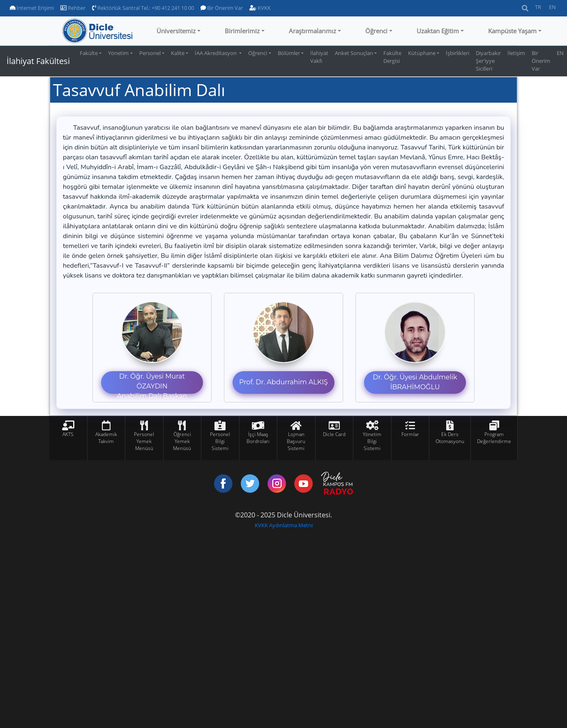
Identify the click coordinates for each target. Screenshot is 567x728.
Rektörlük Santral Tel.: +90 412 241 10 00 (143, 8)
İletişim (516, 53)
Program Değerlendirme (494, 438)
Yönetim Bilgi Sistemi (372, 441)
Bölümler (289, 53)
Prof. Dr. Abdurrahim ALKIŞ (283, 382)
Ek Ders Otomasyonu (450, 438)
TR (538, 7)
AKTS (68, 434)
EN (552, 7)
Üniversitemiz (176, 31)
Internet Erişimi (32, 8)
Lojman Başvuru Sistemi (296, 441)
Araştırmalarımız (312, 31)
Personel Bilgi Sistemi (220, 441)
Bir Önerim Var (222, 8)
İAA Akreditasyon (216, 53)
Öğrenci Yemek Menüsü (182, 441)
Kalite (178, 53)
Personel (150, 53)
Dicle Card (334, 434)
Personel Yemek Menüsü (144, 441)
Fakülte (89, 53)
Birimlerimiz (242, 31)
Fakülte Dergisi (392, 57)
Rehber (73, 8)
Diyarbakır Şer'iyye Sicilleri (488, 61)
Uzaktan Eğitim (438, 31)
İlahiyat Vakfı (319, 57)
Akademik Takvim (106, 438)
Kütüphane (422, 53)
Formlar (410, 434)
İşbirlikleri (458, 53)
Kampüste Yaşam (512, 31)
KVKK (260, 8)
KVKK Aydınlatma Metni (284, 525)
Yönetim (118, 53)
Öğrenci (376, 31)
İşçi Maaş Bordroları (258, 438)
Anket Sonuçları (354, 53)
